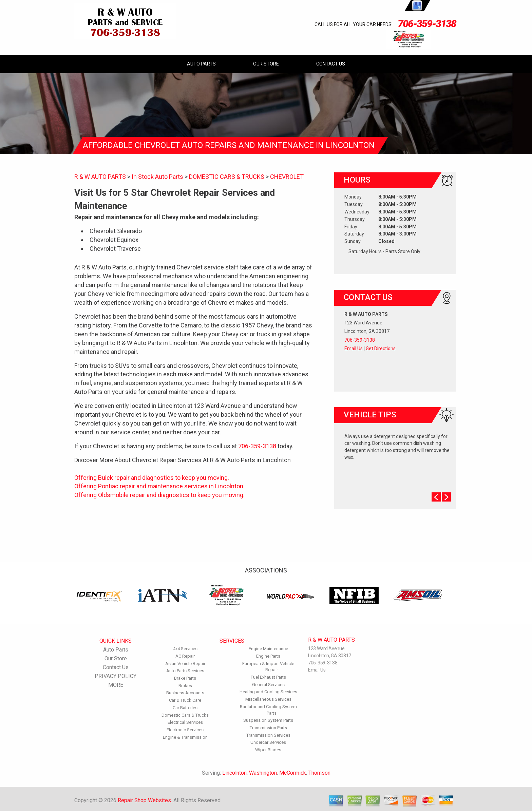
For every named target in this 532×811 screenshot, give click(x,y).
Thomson (319, 773)
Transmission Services (268, 735)
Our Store (266, 64)
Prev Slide (436, 497)
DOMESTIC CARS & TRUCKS (227, 177)
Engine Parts (268, 656)
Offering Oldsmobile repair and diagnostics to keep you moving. (159, 495)
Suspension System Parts (268, 720)
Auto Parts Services (185, 671)
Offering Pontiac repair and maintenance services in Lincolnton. (159, 486)
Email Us (354, 348)
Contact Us (331, 64)
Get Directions (381, 348)
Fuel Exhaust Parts (268, 677)
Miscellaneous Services (268, 699)
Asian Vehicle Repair (185, 664)
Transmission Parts (268, 728)
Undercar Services (268, 742)
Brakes (185, 686)
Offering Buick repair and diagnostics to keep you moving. (152, 478)
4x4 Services (185, 649)
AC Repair (185, 656)
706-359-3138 (427, 24)
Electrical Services (185, 722)
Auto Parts (201, 64)
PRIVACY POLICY (116, 676)
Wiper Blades (268, 750)
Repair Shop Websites (144, 800)
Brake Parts (185, 678)
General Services (268, 685)
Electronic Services (185, 730)
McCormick (293, 773)
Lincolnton (234, 773)
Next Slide (446, 497)
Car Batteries (185, 708)
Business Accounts (185, 693)
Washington (263, 773)
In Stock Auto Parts (157, 177)
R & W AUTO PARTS (100, 177)
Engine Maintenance (268, 649)
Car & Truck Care (185, 700)
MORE (116, 685)
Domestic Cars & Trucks (185, 715)
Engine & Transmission (185, 737)
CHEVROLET (287, 177)
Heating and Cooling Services (268, 692)
